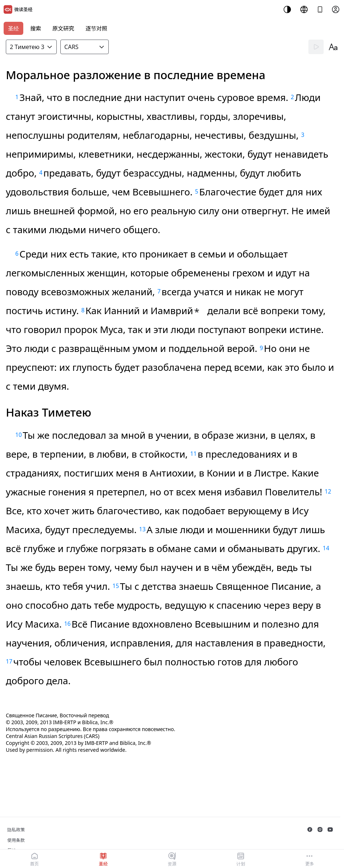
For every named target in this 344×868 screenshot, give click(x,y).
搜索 (36, 28)
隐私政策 (16, 830)
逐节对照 (96, 28)
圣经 (13, 28)
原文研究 (63, 28)
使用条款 (16, 840)
